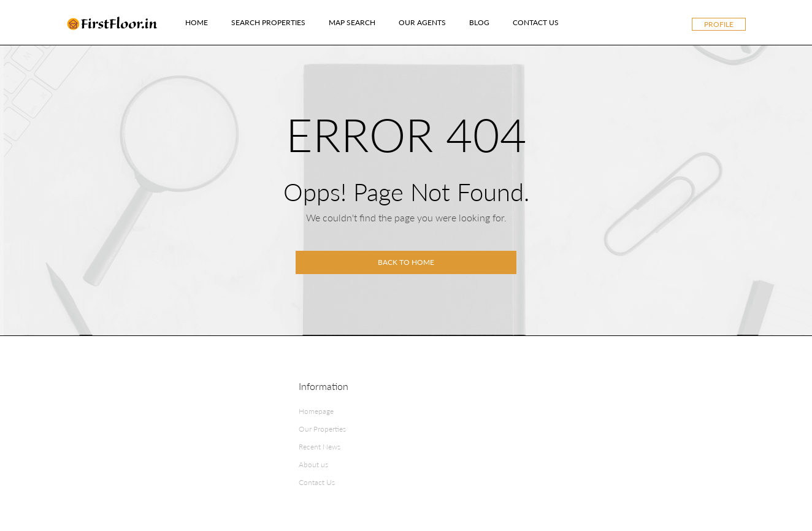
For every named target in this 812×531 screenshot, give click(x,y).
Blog (479, 22)
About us (313, 464)
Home (197, 22)
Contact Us (536, 22)
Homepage (316, 411)
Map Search (352, 22)
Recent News (320, 447)
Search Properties (268, 22)
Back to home (406, 262)
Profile (719, 24)
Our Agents (422, 22)
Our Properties (322, 429)
